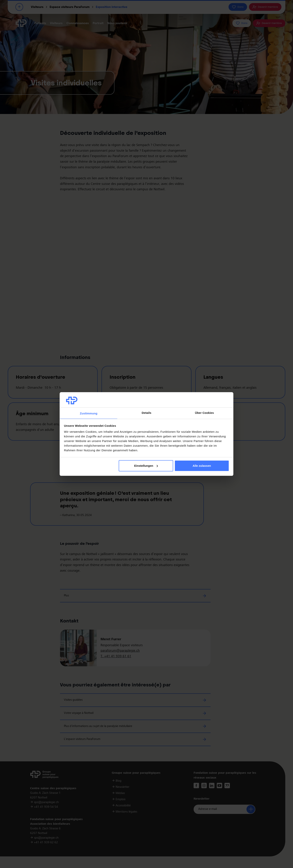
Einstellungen (146, 466)
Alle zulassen (202, 466)
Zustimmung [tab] (89, 413)
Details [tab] (146, 413)
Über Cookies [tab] (204, 413)
